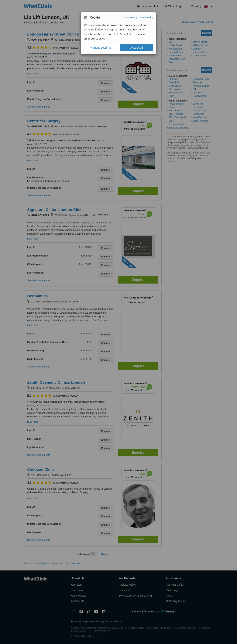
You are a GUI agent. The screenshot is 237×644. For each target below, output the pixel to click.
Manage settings (101, 47)
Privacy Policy (130, 17)
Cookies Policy (146, 17)
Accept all (137, 47)
